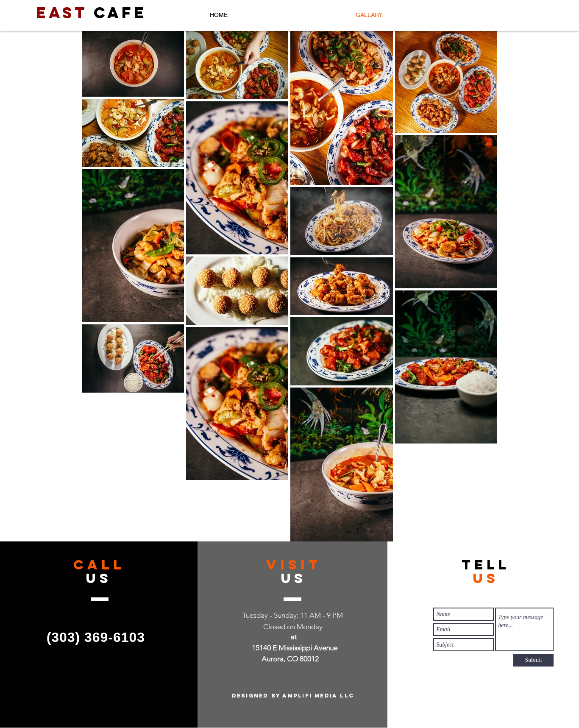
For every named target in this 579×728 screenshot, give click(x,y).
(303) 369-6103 (96, 637)
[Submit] (533, 660)
